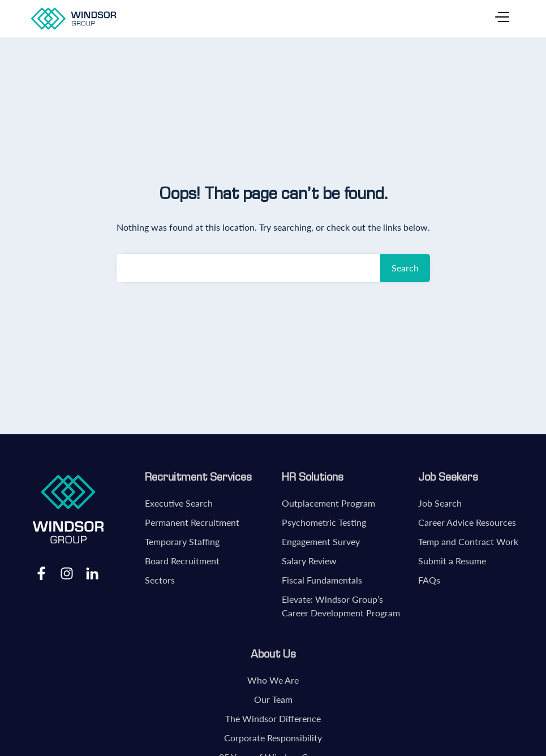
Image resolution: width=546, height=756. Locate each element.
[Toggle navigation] (502, 19)
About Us (273, 654)
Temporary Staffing (182, 541)
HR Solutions (313, 477)
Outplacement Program (328, 503)
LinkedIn (92, 573)
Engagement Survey (321, 541)
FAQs (429, 580)
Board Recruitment (182, 561)
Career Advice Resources (467, 522)
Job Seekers (448, 477)
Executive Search (179, 503)
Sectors (160, 580)
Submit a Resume (452, 561)
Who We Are (273, 680)
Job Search (440, 503)
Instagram (67, 573)
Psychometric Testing (324, 522)
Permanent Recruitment (192, 522)
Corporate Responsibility (273, 738)
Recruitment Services (198, 477)
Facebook (41, 573)
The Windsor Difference (273, 718)
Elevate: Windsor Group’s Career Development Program (341, 606)
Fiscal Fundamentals (322, 580)
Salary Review (309, 561)
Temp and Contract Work (468, 541)
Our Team (273, 699)
